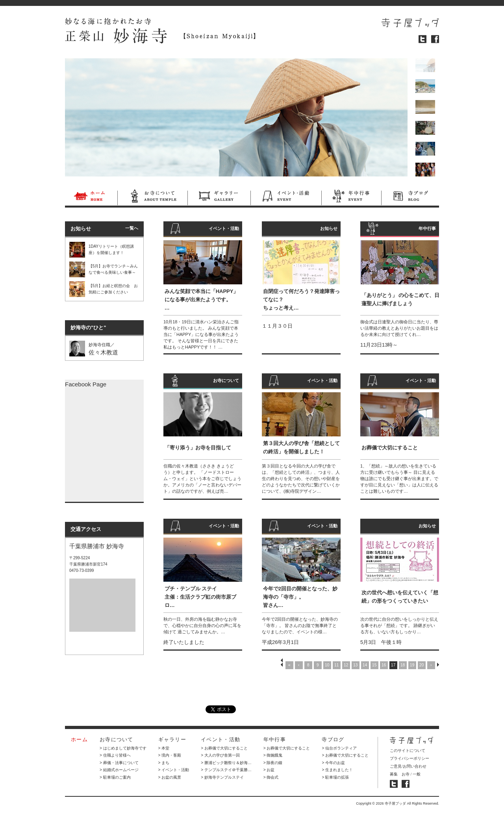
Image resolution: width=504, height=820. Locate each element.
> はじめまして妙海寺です (123, 748)
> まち (164, 763)
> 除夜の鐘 (273, 763)
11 (336, 665)
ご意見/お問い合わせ (408, 766)
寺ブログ (410, 197)
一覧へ (132, 228)
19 (412, 665)
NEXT (438, 665)
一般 (417, 774)
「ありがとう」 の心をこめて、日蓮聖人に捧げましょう (401, 299)
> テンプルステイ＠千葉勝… (226, 770)
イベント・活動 (286, 197)
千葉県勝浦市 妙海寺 (97, 546)
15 (374, 665)
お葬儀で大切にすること (390, 448)
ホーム (91, 197)
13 (355, 665)
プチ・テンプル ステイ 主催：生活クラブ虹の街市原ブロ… (200, 597)
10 (327, 665)
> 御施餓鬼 (273, 755)
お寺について (152, 197)
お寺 (406, 774)
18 (403, 665)
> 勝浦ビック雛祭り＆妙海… (226, 763)
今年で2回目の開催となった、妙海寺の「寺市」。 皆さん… (300, 597)
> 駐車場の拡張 (335, 777)
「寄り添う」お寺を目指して (198, 448)
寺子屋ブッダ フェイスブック (406, 784)
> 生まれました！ (337, 770)
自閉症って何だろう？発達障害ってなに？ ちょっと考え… (301, 300)
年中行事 (351, 197)
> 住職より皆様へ (115, 755)
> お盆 (269, 770)
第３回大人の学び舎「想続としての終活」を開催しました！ (301, 447)
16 (384, 665)
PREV (282, 665)
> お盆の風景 (170, 777)
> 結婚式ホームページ (119, 770)
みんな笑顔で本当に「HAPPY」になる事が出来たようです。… (202, 300)
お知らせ (329, 228)
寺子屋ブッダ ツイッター (394, 784)
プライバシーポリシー (409, 758)
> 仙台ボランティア (339, 748)
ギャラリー (219, 197)
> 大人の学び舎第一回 (220, 755)
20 (422, 665)
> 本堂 (164, 748)
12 (346, 665)
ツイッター (422, 39)
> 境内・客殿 (170, 755)
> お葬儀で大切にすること (224, 748)
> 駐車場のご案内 (115, 777)
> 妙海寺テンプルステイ (222, 777)
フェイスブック (435, 39)
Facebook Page (86, 384)
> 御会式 (271, 777)
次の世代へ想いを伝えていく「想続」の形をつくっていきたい (400, 597)
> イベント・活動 (174, 770)
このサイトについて (408, 750)
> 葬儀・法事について (119, 763)
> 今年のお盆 (333, 763)
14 (365, 665)
